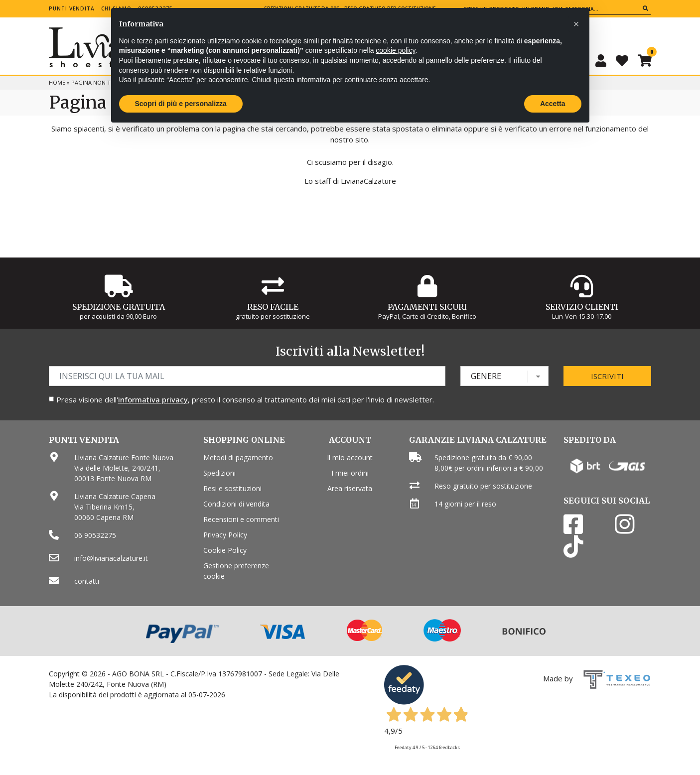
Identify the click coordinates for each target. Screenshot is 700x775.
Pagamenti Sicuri (427, 307)
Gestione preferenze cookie (236, 571)
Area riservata (350, 488)
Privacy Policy (225, 535)
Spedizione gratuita (119, 307)
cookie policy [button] (395, 50)
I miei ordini (350, 473)
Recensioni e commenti (241, 519)
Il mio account (350, 457)
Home (57, 82)
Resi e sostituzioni (232, 488)
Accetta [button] (553, 104)
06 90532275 (95, 535)
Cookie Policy (225, 550)
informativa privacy (153, 399)
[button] (576, 24)
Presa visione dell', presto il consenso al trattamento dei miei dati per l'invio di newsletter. (245, 399)
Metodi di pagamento (238, 457)
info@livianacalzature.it (111, 558)
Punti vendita (72, 8)
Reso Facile (273, 307)
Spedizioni (219, 473)
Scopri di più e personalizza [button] (181, 104)
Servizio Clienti (582, 307)
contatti (87, 581)
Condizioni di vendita (236, 504)
